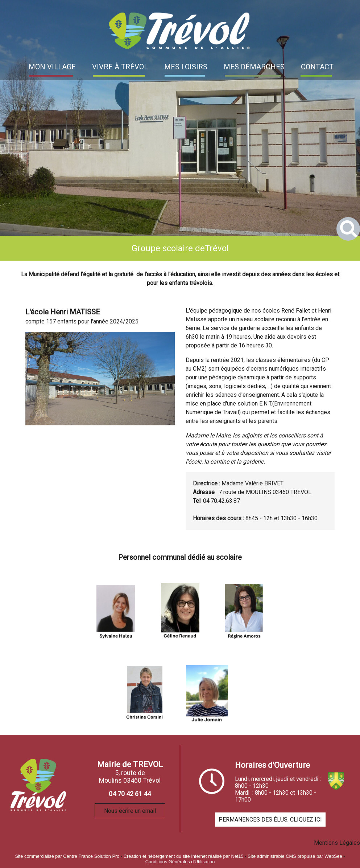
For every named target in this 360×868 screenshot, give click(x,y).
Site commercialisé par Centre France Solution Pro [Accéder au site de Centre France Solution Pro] (67, 856)
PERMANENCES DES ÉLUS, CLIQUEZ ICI (270, 820)
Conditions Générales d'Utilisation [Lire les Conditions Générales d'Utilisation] (180, 862)
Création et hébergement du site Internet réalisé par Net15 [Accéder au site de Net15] (184, 856)
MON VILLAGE (52, 67)
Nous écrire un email (130, 811)
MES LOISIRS (186, 67)
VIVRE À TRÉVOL (120, 67)
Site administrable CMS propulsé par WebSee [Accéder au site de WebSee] (295, 856)
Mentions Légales (337, 843)
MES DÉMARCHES (254, 67)
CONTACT (317, 67)
